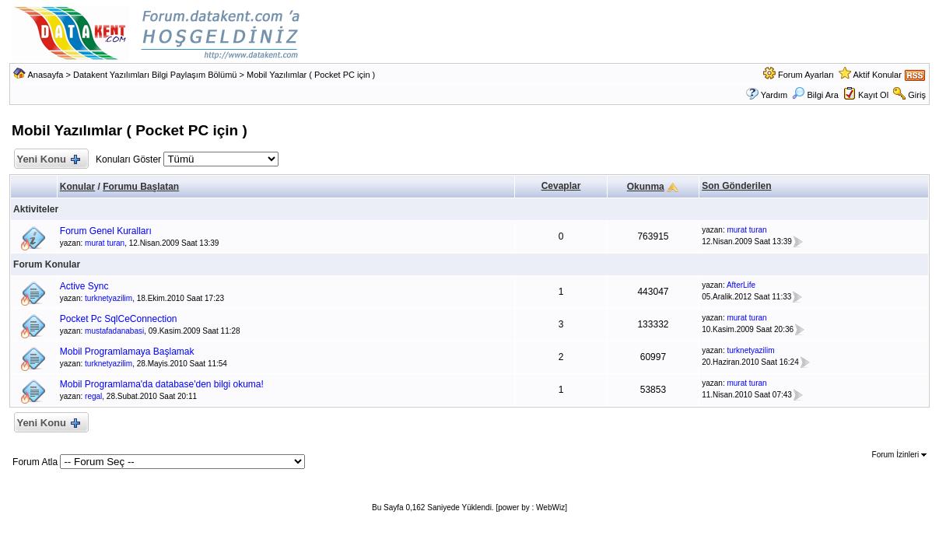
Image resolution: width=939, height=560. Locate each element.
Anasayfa (46, 75)
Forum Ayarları (806, 75)
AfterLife (741, 285)
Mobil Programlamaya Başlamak (127, 352)
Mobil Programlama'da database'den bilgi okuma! (162, 384)
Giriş (917, 95)
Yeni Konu (48, 160)
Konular (77, 187)
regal (93, 396)
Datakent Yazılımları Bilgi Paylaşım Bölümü (155, 75)
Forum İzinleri (899, 455)
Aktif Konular (877, 75)
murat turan (105, 243)
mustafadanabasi (114, 331)
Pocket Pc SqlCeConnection (119, 319)
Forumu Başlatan (141, 187)
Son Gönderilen (736, 186)
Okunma (646, 187)
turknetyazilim (109, 298)
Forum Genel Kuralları (106, 231)
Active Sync (84, 286)
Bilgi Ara (815, 95)
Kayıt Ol (873, 95)
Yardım (774, 95)
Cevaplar (561, 186)
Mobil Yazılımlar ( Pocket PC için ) (311, 75)
